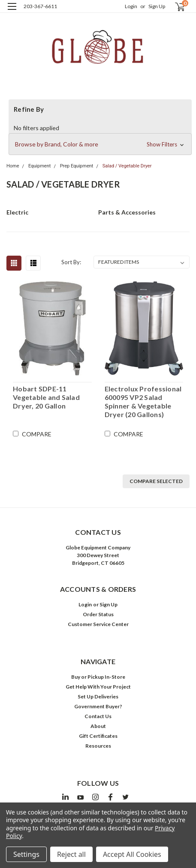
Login (131, 6)
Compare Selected (156, 481)
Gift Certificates (98, 736)
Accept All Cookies (132, 854)
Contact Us (98, 716)
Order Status (98, 614)
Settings (26, 854)
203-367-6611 (40, 6)
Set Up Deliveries (98, 696)
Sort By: (71, 262)
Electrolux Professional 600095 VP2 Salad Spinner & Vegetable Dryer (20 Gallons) (143, 401)
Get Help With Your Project (98, 687)
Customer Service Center (98, 624)
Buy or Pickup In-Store (98, 677)
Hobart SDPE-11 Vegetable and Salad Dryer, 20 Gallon (46, 397)
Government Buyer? (98, 706)
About (98, 726)
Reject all (71, 854)
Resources (98, 746)
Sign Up (157, 6)
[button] (100, 144)
